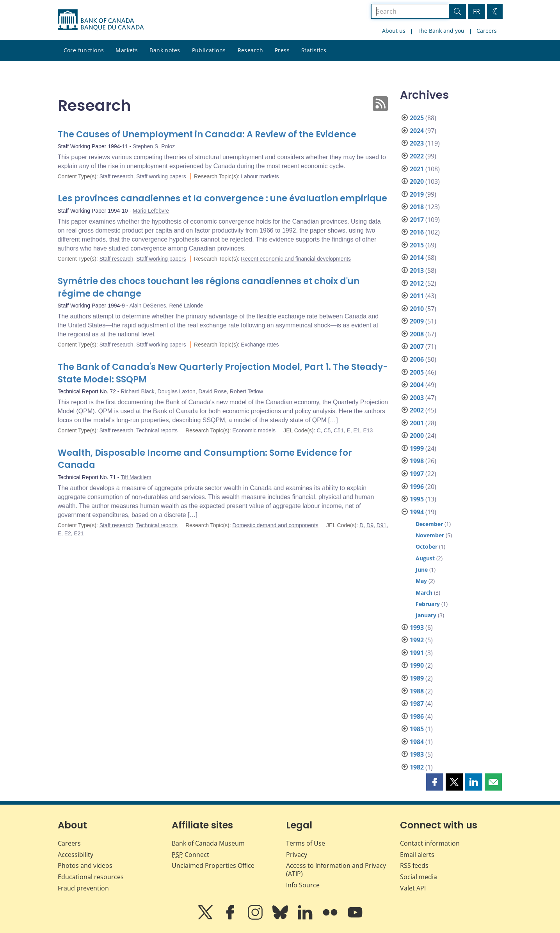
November (430, 535)
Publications (209, 50)
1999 (417, 448)
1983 (417, 754)
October (427, 546)
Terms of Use (306, 843)
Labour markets (260, 176)
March (424, 593)
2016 (417, 232)
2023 (417, 143)
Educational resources (91, 877)
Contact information (430, 843)
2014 (417, 258)
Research (250, 50)
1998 (417, 461)
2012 (417, 283)
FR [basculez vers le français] (476, 11)
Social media (419, 877)
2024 (417, 131)
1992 (417, 640)
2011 (417, 296)
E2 (68, 533)
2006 (417, 359)
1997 (417, 474)
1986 (417, 716)
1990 (417, 665)
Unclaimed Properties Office (213, 865)
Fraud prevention (83, 888)
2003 (417, 398)
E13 (368, 430)
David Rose (213, 391)
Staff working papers (161, 176)
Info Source (303, 885)
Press (282, 50)
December (429, 524)
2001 (417, 423)
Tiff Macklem (136, 477)
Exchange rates (260, 345)
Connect (190, 855)
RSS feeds (414, 865)
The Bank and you (441, 31)
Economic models (254, 430)
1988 (417, 691)
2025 (417, 118)
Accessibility (76, 855)
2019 (417, 194)
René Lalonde (186, 306)
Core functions (84, 50)
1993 (417, 627)
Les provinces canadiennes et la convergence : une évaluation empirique (222, 198)
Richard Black (137, 391)
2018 (417, 207)
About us (394, 31)
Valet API (413, 888)
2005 (417, 372)
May (421, 581)
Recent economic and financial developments (296, 259)
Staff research (116, 176)
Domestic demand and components (276, 525)
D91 (382, 525)
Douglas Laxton (177, 391)
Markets (127, 50)
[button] (435, 782)
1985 (417, 729)
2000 (417, 435)
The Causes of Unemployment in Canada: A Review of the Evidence (207, 134)
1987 (417, 704)
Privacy (297, 855)
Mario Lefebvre (151, 211)
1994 (417, 512)
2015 (417, 245)
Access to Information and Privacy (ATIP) (336, 870)
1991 (417, 653)
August (425, 558)
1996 (417, 487)
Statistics (314, 50)
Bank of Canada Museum (208, 843)
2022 (417, 156)
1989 (417, 678)
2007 (417, 347)
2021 (417, 169)
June (422, 570)
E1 (357, 430)
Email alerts (417, 855)
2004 (417, 385)
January (426, 615)
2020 (417, 181)
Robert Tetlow (246, 391)
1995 (417, 499)
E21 (79, 533)
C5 (327, 430)
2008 (417, 334)
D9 (370, 525)
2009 (417, 321)
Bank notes (165, 50)
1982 (417, 767)
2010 (417, 309)
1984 (417, 742)
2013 (417, 270)
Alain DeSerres (148, 306)
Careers (487, 31)
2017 (417, 220)
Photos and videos (85, 865)
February (428, 604)
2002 (417, 410)
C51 (339, 430)
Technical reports (157, 430)
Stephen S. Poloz (154, 146)
